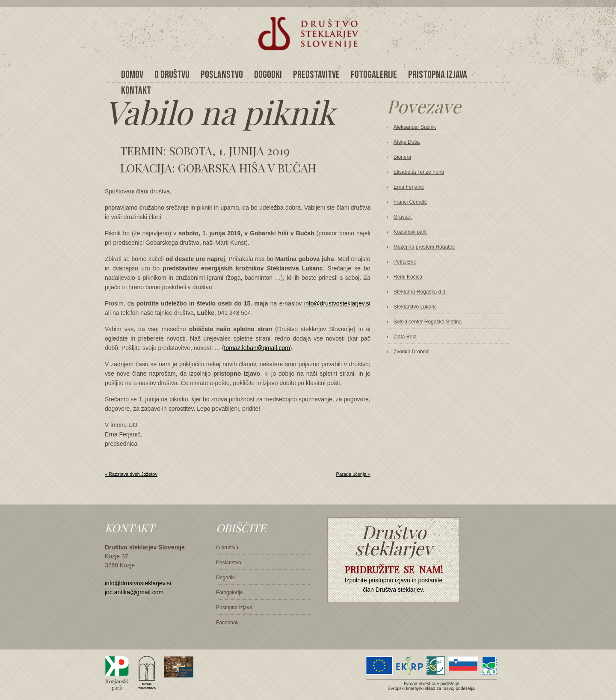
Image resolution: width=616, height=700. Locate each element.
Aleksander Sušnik (415, 127)
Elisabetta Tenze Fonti (419, 172)
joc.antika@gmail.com (134, 592)
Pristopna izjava (234, 608)
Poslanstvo (229, 563)
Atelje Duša (407, 142)
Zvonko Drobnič (412, 352)
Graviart (403, 217)
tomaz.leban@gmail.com (257, 348)
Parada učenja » (353, 474)
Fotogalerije (230, 593)
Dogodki (225, 578)
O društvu (227, 548)
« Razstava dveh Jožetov (131, 474)
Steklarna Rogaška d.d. (420, 292)
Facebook (227, 623)
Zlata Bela (405, 337)
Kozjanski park (410, 232)
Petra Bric (405, 262)
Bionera (402, 157)
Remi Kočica (408, 277)
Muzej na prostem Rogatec (424, 247)
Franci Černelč (410, 202)
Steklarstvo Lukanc (415, 307)
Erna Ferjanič (409, 187)
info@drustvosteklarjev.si (337, 303)
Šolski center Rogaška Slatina (428, 322)
